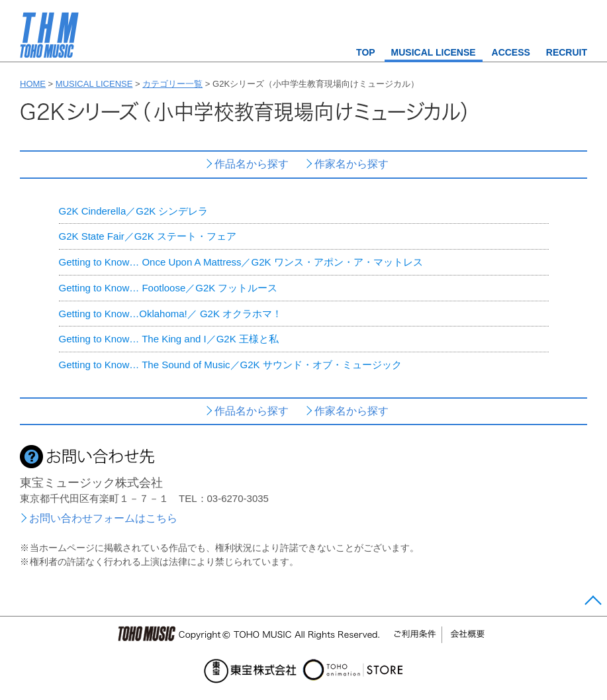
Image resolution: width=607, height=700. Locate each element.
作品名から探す (252, 164)
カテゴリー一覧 (172, 84)
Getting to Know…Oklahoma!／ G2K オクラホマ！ (171, 314)
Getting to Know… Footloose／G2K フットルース (168, 288)
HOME (33, 84)
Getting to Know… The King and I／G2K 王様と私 (169, 339)
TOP (366, 52)
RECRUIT (567, 52)
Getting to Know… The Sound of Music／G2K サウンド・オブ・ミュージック (230, 365)
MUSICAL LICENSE (434, 52)
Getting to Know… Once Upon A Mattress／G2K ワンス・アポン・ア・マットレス (241, 262)
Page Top (591, 603)
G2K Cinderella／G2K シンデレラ (134, 211)
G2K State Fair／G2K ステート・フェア (148, 236)
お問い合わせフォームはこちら (103, 518)
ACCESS (511, 52)
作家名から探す (351, 164)
